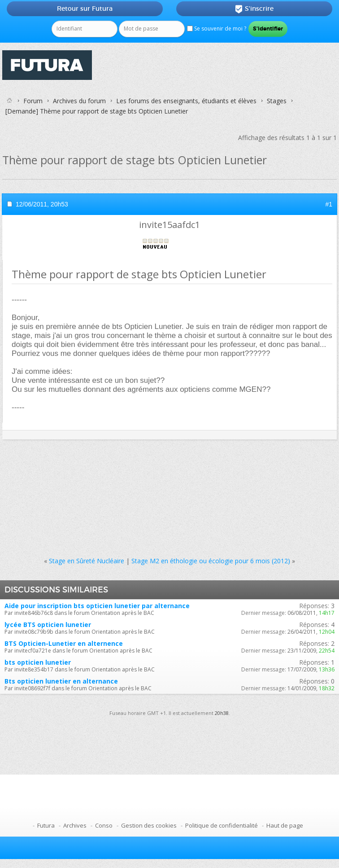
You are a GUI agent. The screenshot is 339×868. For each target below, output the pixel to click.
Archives (75, 825)
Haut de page (285, 825)
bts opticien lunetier (38, 662)
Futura (46, 825)
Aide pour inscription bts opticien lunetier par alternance (97, 606)
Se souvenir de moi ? (217, 28)
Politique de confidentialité (222, 825)
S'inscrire (254, 9)
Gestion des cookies (149, 825)
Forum (33, 101)
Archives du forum (79, 101)
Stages (277, 101)
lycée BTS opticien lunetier (48, 625)
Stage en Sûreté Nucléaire (87, 561)
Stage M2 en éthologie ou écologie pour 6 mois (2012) (211, 561)
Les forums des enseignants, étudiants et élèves (186, 101)
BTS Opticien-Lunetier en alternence (64, 643)
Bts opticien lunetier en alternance (61, 681)
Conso (104, 825)
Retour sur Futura (85, 9)
